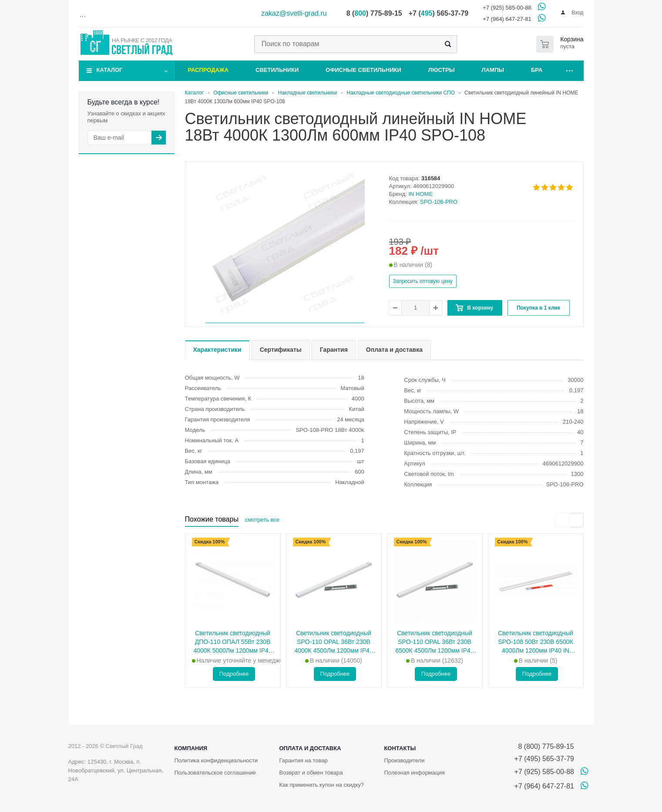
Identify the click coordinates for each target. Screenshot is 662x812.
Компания (191, 748)
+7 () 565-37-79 (439, 13)
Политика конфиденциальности (216, 760)
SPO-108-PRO (439, 202)
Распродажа (208, 70)
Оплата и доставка (310, 748)
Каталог (110, 70)
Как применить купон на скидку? (321, 785)
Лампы (493, 70)
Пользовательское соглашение (215, 773)
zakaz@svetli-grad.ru (294, 13)
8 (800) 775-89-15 (544, 746)
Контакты (400, 748)
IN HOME (421, 194)
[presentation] (562, 520)
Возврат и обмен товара (311, 773)
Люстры (442, 70)
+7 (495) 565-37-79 (544, 759)
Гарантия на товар (303, 760)
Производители (404, 760)
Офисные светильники (363, 70)
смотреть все (262, 520)
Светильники (277, 70)
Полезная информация (414, 773)
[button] (285, 323)
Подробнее (234, 674)
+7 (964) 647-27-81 (507, 19)
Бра (537, 70)
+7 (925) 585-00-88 (507, 8)
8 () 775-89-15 (374, 13)
